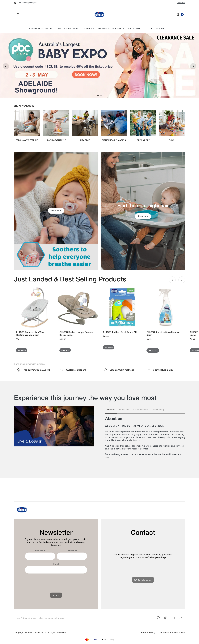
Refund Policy (148, 632)
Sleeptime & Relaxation (111, 28)
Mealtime (89, 28)
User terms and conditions (171, 632)
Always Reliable (140, 410)
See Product (153, 350)
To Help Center (143, 580)
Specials (161, 28)
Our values (124, 410)
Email (56, 564)
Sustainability (158, 410)
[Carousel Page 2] (101, 96)
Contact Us (181, 3)
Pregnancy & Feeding (41, 28)
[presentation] (56, 582)
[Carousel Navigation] (177, 280)
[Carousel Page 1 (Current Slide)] (98, 96)
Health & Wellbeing (68, 28)
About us (111, 410)
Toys (149, 28)
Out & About (135, 28)
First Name (40, 550)
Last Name (72, 550)
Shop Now (56, 211)
